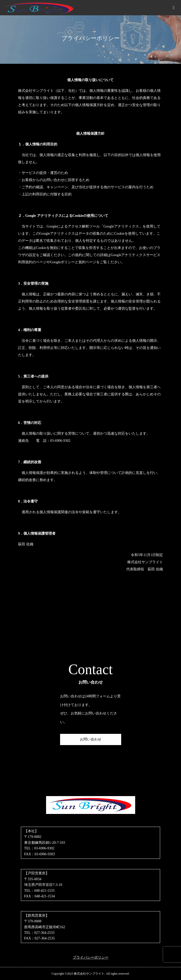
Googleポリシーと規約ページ (73, 262)
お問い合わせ (91, 739)
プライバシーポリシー (91, 957)
